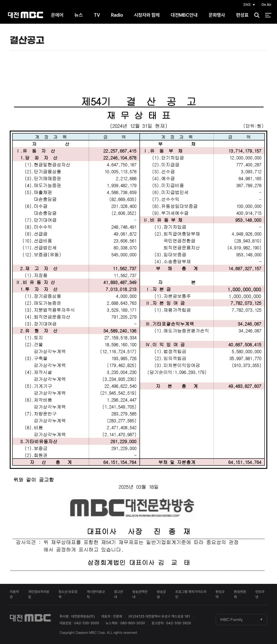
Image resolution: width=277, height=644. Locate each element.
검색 (255, 15)
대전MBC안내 (184, 15)
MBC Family (232, 620)
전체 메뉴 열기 (268, 15)
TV (97, 15)
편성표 (242, 15)
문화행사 (217, 15)
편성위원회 (240, 594)
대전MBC (26, 15)
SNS (247, 5)
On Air (266, 5)
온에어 (57, 15)
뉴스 (79, 15)
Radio (117, 15)
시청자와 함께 (147, 15)
